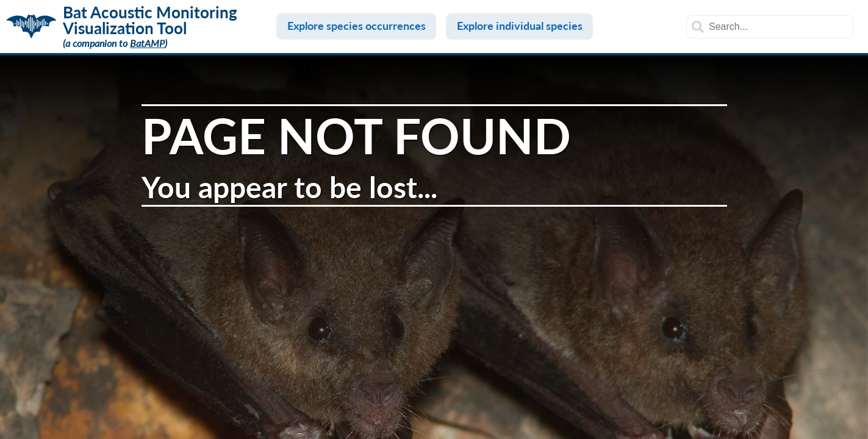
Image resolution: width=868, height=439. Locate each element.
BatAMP (147, 43)
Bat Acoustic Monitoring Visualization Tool (150, 20)
